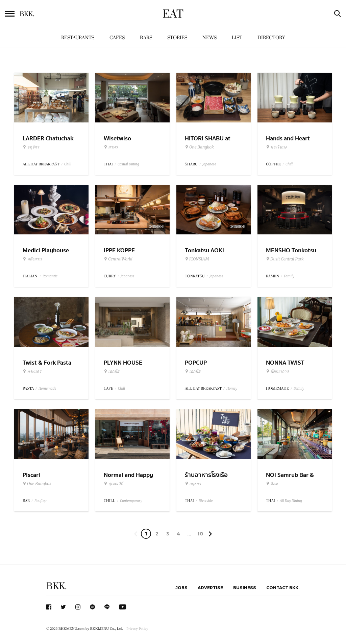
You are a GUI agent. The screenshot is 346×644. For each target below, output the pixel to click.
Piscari (31, 475)
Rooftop (41, 501)
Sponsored (156, 227)
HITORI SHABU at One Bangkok (208, 143)
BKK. (56, 586)
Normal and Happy (128, 475)
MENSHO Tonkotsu (291, 250)
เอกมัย (112, 371)
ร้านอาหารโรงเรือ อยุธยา (206, 479)
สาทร (111, 147)
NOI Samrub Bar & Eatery (290, 479)
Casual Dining (128, 164)
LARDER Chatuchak (48, 139)
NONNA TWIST (285, 363)
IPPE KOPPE (119, 250)
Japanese (209, 164)
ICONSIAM (197, 259)
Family (289, 276)
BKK (27, 14)
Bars (146, 38)
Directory (271, 38)
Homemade (47, 388)
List (237, 38)
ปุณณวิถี (113, 484)
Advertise (210, 588)
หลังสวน (32, 259)
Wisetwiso (117, 139)
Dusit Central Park (285, 259)
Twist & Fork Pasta (47, 363)
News (209, 38)
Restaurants (78, 38)
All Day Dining (291, 501)
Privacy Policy (137, 628)
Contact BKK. (283, 588)
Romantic (50, 276)
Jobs (181, 588)
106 (200, 535)
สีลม (272, 484)
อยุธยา (193, 484)
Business (245, 588)
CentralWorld (118, 259)
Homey (232, 388)
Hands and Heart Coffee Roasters (288, 143)
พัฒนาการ (277, 371)
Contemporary (131, 501)
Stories (177, 38)
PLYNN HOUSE (123, 363)
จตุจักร (31, 147)
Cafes (117, 38)
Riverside (206, 501)
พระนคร (32, 371)
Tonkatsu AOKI (204, 250)
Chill (68, 164)
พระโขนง (276, 147)
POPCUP (196, 363)
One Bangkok (199, 147)
